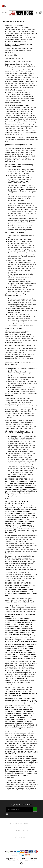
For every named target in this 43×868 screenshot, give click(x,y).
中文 (5, 6)
